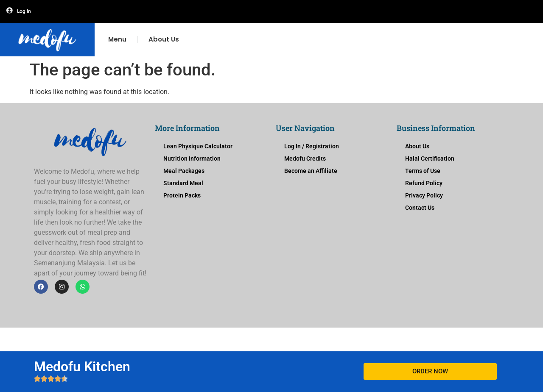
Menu (117, 39)
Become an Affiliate (311, 171)
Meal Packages (184, 171)
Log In (24, 11)
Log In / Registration (312, 146)
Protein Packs (182, 195)
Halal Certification (430, 158)
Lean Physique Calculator (198, 146)
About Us (164, 39)
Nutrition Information (192, 158)
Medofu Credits (305, 158)
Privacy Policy (424, 195)
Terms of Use (423, 171)
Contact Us (420, 208)
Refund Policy (424, 183)
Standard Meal (183, 183)
